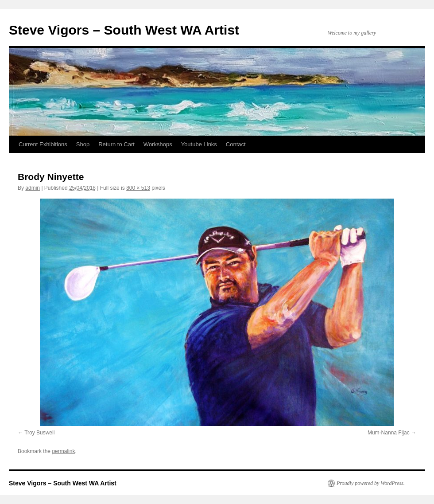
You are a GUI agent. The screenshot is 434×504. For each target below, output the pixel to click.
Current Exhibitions (43, 144)
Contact (236, 144)
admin (33, 188)
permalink (63, 451)
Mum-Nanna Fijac (389, 433)
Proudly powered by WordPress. (371, 483)
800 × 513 (138, 188)
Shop (83, 144)
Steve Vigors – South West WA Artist (124, 30)
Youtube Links (199, 144)
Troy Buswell (39, 433)
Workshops (158, 144)
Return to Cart (116, 144)
